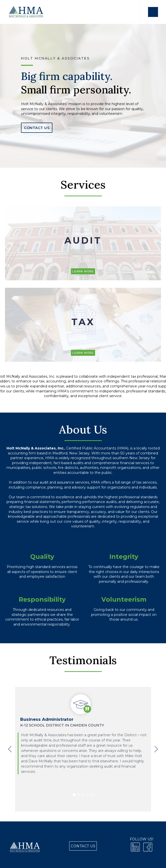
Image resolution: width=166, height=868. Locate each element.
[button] (153, 12)
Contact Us (37, 128)
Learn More (83, 271)
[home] (26, 12)
